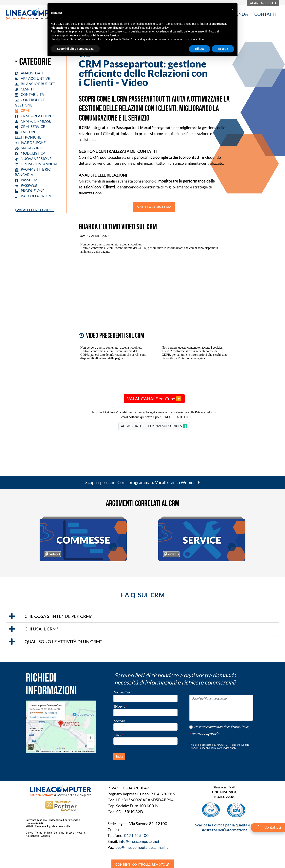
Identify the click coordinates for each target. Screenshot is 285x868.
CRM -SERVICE (30, 126)
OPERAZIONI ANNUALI (37, 164)
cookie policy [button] (161, 28)
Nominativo (122, 692)
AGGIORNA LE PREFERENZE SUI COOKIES (154, 426)
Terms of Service (220, 748)
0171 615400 (136, 835)
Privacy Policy (197, 748)
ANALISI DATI (29, 73)
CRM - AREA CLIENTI (35, 116)
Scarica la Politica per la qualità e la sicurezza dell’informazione (224, 827)
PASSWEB (26, 185)
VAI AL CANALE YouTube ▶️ (154, 399)
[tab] (142, 616)
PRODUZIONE (30, 191)
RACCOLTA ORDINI (34, 196)
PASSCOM (26, 180)
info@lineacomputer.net (139, 841)
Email (118, 735)
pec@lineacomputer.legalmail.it (142, 847)
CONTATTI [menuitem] (265, 14)
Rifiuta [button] (199, 49)
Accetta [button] (223, 49)
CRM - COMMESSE (33, 121)
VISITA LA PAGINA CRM (154, 207)
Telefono (120, 706)
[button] (142, 616)
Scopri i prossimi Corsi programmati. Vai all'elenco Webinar (142, 482)
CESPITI (24, 89)
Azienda (120, 721)
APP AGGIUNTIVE (32, 78)
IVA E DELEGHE (30, 143)
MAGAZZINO (29, 148)
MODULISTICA (30, 153)
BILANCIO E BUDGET (35, 84)
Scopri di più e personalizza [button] (75, 49)
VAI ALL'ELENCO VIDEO (35, 210)
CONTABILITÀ (29, 94)
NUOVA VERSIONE (33, 159)
